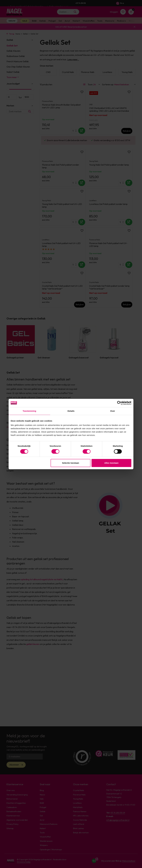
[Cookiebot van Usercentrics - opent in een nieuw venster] (119, 403)
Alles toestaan (111, 463)
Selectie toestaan (71, 463)
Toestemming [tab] (29, 411)
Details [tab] (71, 411)
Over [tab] (113, 411)
